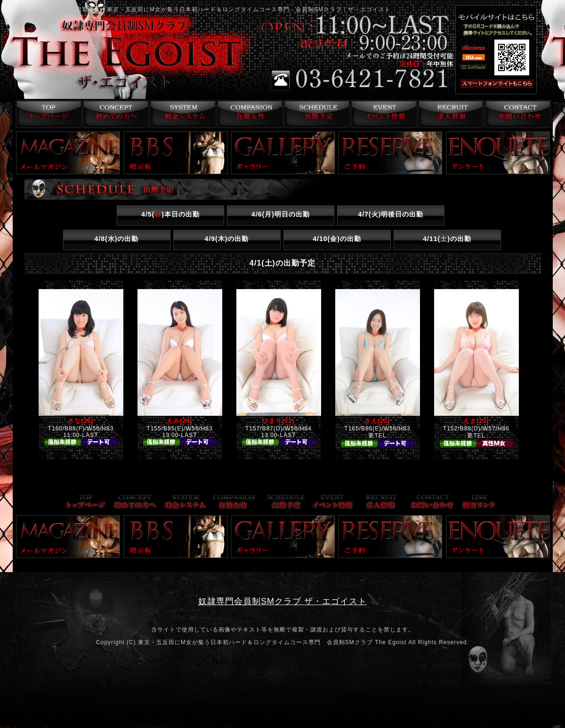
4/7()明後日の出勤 (391, 214)
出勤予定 (316, 114)
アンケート (498, 153)
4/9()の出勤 (227, 239)
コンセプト (114, 114)
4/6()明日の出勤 (281, 214)
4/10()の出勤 (337, 239)
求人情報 (450, 114)
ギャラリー (283, 153)
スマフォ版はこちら (509, 84)
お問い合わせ (518, 114)
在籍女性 (248, 114)
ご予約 (390, 153)
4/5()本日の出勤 (170, 214)
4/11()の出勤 (447, 239)
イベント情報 (383, 114)
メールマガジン (68, 153)
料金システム (181, 114)
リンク (479, 503)
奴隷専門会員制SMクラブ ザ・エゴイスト (282, 601)
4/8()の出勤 (117, 239)
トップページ (46, 114)
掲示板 (176, 153)
